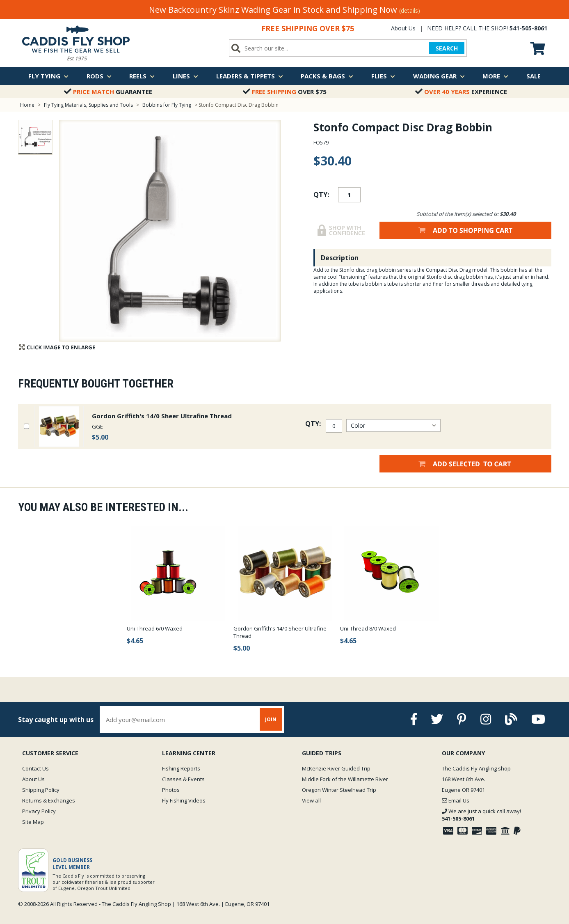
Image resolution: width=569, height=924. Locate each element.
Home (27, 105)
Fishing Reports (181, 768)
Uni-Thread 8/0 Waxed (368, 628)
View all (311, 800)
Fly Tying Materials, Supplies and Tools (88, 105)
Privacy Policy (39, 811)
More (495, 76)
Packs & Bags (327, 76)
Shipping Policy (41, 790)
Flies (383, 76)
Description (340, 258)
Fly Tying (48, 76)
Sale (534, 76)
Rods (99, 76)
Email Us (456, 800)
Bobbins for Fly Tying (167, 105)
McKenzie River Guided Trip (336, 768)
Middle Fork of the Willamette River (345, 779)
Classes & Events (183, 779)
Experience (461, 92)
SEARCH (447, 48)
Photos (171, 790)
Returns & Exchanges (49, 800)
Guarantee (108, 92)
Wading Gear (439, 76)
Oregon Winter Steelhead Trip (339, 790)
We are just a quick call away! (481, 815)
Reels (142, 76)
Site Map (33, 822)
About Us (403, 28)
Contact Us (35, 768)
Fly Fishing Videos (184, 800)
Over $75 (285, 92)
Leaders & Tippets (250, 76)
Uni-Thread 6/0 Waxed (155, 628)
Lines (185, 76)
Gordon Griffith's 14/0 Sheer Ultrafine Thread (162, 416)
